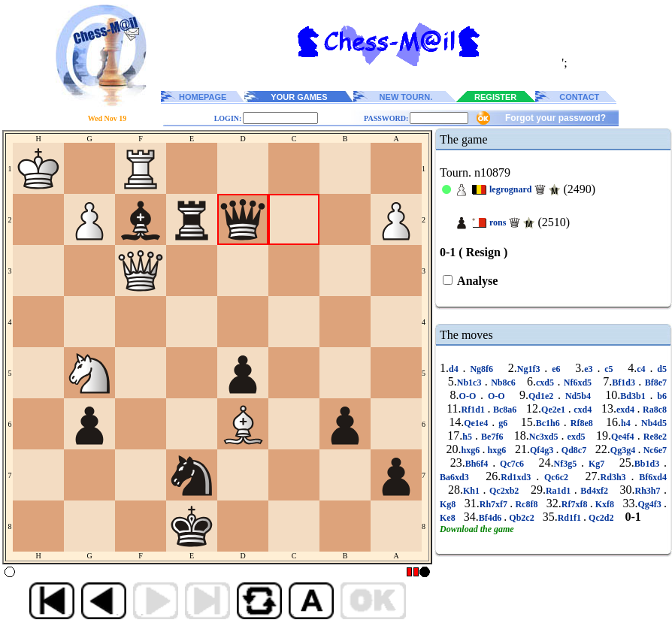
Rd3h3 (616, 477)
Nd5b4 (578, 396)
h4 (628, 423)
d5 (660, 369)
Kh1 (473, 491)
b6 (660, 396)
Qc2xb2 (504, 491)
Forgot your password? (555, 118)
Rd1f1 (571, 518)
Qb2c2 (521, 518)
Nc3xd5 (545, 437)
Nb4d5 (652, 423)
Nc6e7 (654, 450)
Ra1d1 (560, 491)
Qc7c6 (512, 464)
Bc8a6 (504, 410)
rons (498, 222)
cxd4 (583, 410)
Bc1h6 (550, 423)
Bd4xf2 (595, 491)
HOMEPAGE (203, 97)
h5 (469, 437)
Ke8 (449, 518)
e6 (556, 369)
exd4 (627, 410)
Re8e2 (654, 437)
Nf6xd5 (577, 383)
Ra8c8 (653, 410)
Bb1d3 (649, 464)
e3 (590, 369)
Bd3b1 (635, 396)
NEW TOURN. (406, 97)
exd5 (576, 437)
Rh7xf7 (495, 504)
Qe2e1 (555, 410)
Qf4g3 (543, 450)
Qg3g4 (624, 450)
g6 (503, 423)
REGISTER (495, 97)
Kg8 (449, 504)
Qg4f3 (651, 504)
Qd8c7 (574, 450)
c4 (643, 369)
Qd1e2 (543, 396)
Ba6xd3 (457, 477)
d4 (456, 369)
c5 (608, 369)
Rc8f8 (526, 504)
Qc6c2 (556, 477)
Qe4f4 (624, 437)
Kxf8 (605, 504)
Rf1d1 (475, 410)
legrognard (510, 189)
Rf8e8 (582, 423)
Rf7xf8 (576, 504)
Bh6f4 (479, 464)
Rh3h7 (649, 491)
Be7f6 (492, 437)
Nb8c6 (503, 383)
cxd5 (546, 383)
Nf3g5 (568, 464)
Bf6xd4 (650, 477)
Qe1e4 (478, 423)
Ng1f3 (531, 369)
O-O (470, 396)
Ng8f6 (482, 369)
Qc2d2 (601, 518)
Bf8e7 (654, 383)
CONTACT (579, 97)
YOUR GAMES (299, 97)
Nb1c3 (471, 383)
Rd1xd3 (518, 477)
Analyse (476, 281)
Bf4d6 (492, 518)
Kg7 (596, 464)
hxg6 (471, 450)
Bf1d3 (625, 383)
